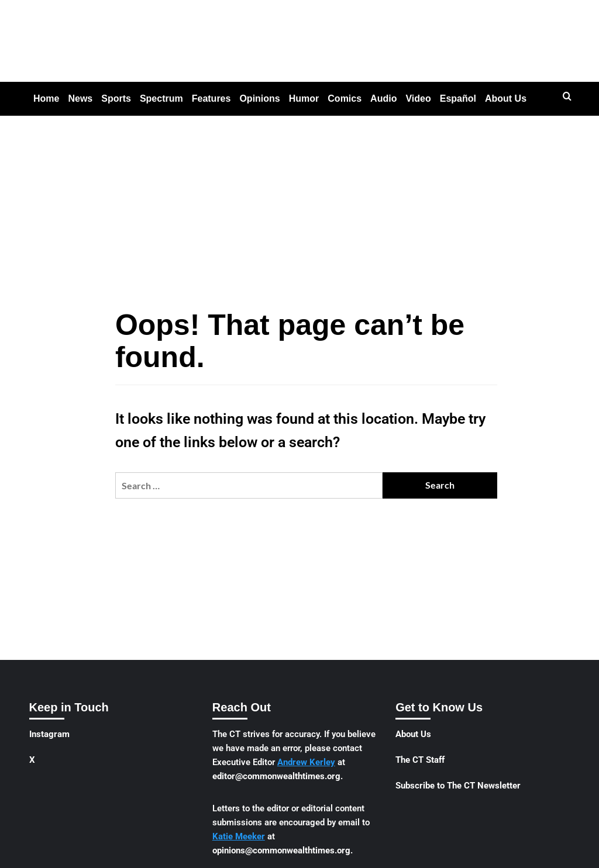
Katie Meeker (239, 836)
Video (418, 98)
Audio (383, 98)
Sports (116, 98)
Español (458, 98)
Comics (345, 98)
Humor (304, 98)
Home (46, 98)
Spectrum (161, 98)
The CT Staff (420, 760)
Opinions (259, 98)
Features (211, 98)
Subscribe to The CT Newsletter (458, 786)
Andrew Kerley (306, 762)
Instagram (49, 734)
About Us (506, 98)
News (80, 98)
